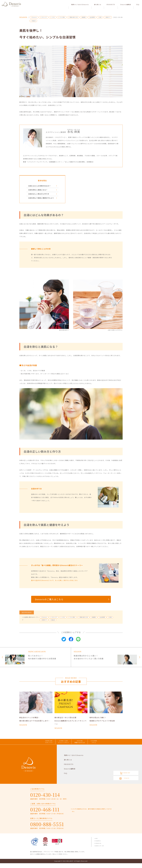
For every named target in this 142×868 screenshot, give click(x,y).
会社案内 (97, 843)
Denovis (34, 17)
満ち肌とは (98, 5)
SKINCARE (40, 746)
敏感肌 (83, 17)
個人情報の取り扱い (101, 848)
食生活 (33, 21)
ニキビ (53, 17)
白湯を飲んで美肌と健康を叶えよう (42, 199)
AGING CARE (62, 746)
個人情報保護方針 (100, 845)
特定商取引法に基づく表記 (103, 850)
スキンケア (44, 17)
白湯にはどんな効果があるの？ (41, 186)
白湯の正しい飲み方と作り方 (40, 194)
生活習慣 (92, 17)
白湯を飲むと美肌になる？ (39, 190)
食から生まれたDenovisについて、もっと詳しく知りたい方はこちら (54, 581)
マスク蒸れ (62, 17)
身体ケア (108, 17)
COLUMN (103, 746)
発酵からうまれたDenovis (80, 5)
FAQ (138, 5)
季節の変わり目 (73, 17)
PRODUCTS (111, 5)
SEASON (84, 746)
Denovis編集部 (126, 5)
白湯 (100, 17)
